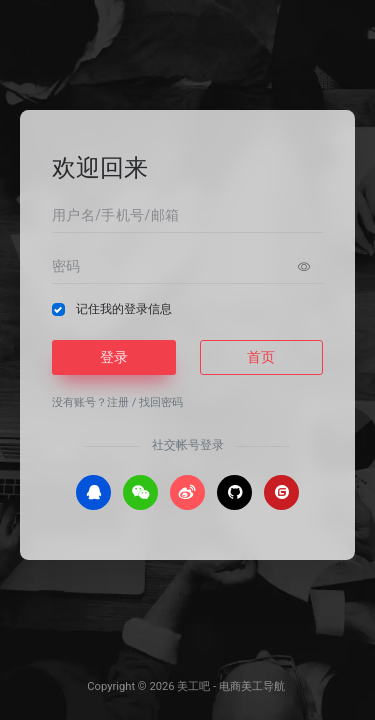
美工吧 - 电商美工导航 (231, 686)
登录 (114, 357)
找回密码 (161, 402)
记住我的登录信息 (124, 309)
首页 (261, 357)
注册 (118, 402)
